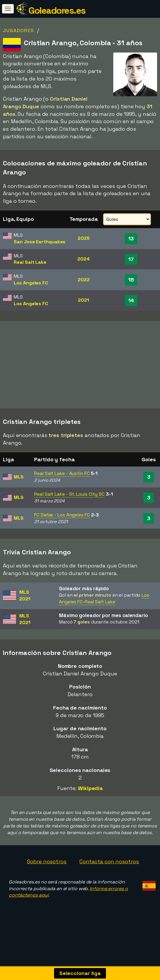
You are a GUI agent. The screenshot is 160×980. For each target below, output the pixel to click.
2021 (84, 300)
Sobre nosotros (47, 869)
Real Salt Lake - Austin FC (62, 481)
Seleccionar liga (80, 973)
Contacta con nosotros (109, 869)
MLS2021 (25, 603)
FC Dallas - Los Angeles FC (62, 522)
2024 (84, 259)
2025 (84, 238)
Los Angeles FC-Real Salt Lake (104, 606)
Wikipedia (90, 796)
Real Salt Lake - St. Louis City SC (69, 502)
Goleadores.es (57, 11)
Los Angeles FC (31, 283)
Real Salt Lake (30, 262)
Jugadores (19, 30)
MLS (19, 484)
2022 (84, 280)
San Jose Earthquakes (40, 242)
